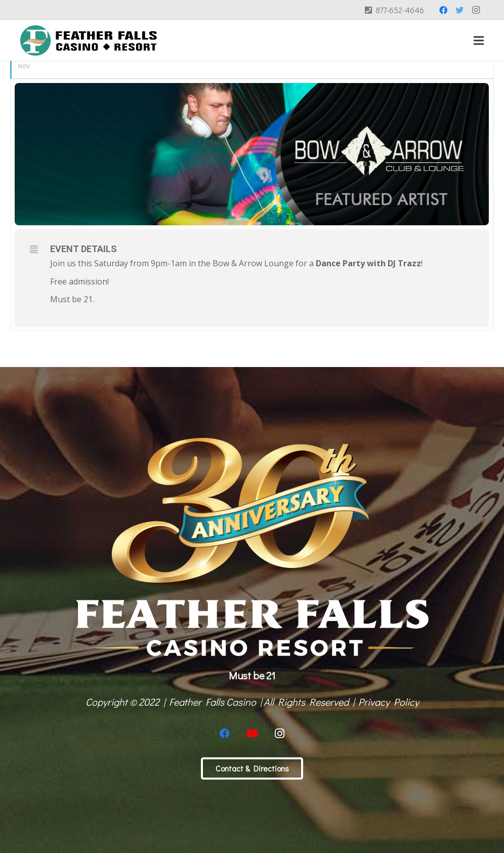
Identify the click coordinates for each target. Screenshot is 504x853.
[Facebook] (443, 10)
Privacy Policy (389, 702)
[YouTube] (252, 734)
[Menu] (479, 40)
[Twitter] (459, 10)
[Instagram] (476, 10)
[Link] (89, 40)
